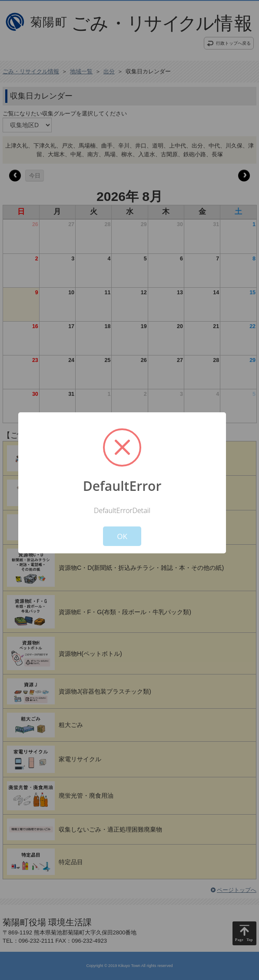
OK (122, 536)
